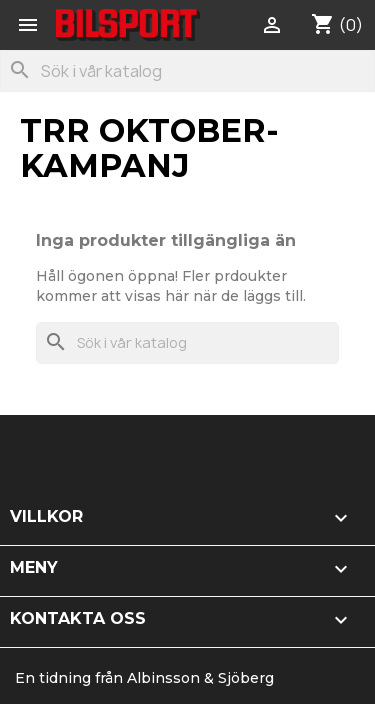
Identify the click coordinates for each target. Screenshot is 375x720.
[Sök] (187, 71)
